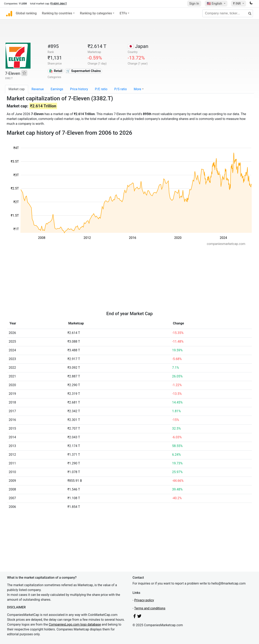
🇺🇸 (215, 4)
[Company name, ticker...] (228, 13)
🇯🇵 (138, 46)
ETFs (123, 13)
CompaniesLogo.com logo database (75, 624)
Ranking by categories (96, 13)
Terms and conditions (150, 608)
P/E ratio (101, 89)
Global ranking (26, 13)
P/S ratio (121, 89)
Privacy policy (144, 600)
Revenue (38, 89)
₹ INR (237, 4)
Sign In (194, 4)
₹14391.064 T (59, 4)
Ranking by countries (57, 13)
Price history (79, 89)
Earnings (57, 89)
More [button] (137, 89)
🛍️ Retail (56, 71)
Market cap (17, 89)
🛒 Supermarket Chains (83, 71)
